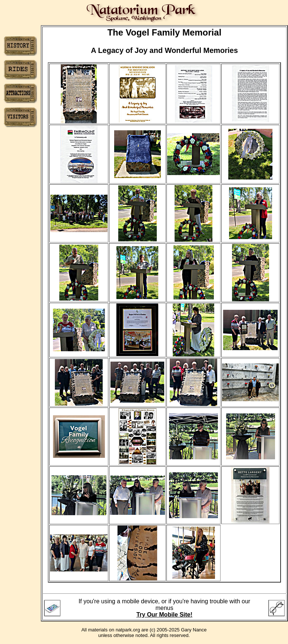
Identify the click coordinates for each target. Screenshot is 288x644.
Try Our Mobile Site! (164, 615)
